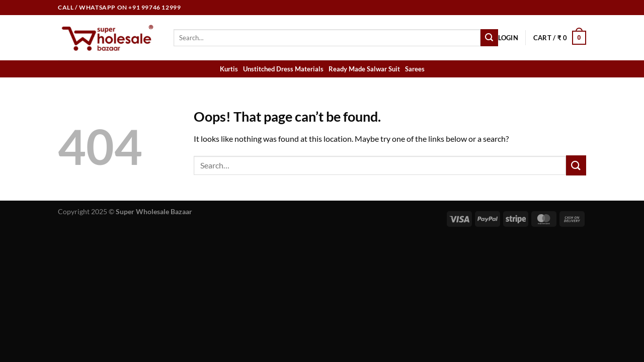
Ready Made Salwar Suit (364, 69)
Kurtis (229, 69)
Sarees (415, 69)
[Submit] (489, 38)
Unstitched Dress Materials (283, 69)
